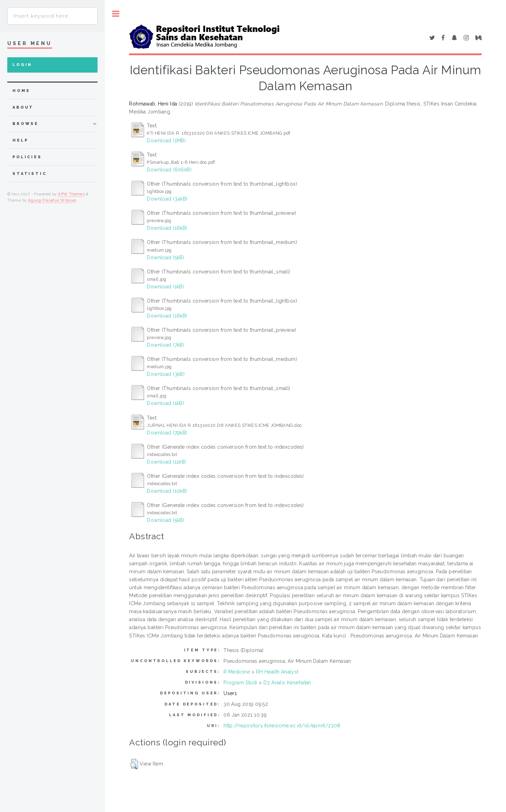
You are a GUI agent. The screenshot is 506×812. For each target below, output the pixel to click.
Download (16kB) (167, 228)
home (21, 91)
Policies (27, 157)
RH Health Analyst (277, 672)
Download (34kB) (167, 199)
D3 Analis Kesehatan (287, 683)
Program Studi (240, 683)
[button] (134, 764)
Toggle (116, 14)
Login (22, 65)
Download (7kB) (166, 345)
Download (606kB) (169, 170)
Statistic (30, 174)
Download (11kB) (166, 462)
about (23, 107)
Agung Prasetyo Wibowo (52, 200)
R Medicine (237, 672)
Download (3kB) (166, 374)
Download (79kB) (167, 433)
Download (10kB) (167, 491)
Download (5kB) (166, 257)
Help (20, 140)
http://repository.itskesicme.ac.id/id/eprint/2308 (282, 726)
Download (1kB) (165, 287)
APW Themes (71, 194)
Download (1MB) (166, 141)
